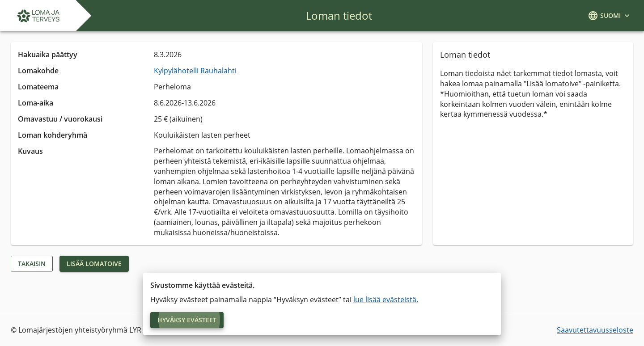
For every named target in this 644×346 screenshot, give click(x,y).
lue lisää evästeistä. (386, 300)
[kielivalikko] (610, 16)
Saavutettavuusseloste (595, 330)
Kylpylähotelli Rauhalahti (195, 71)
